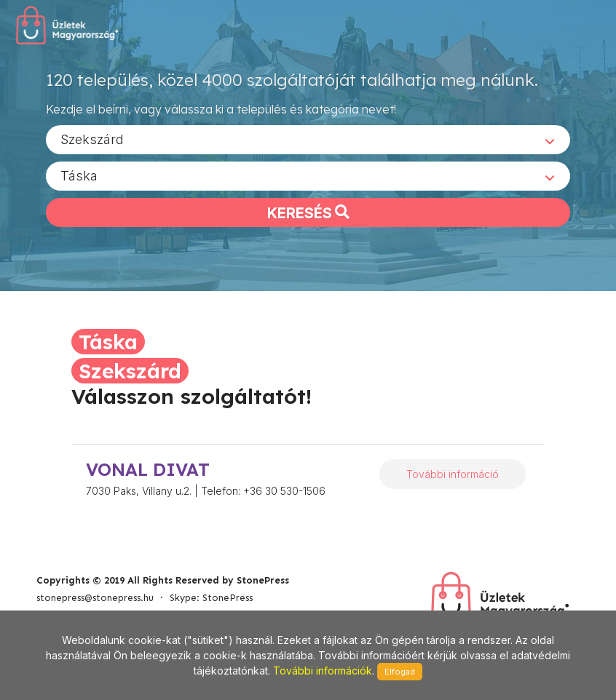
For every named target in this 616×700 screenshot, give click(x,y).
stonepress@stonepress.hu (95, 598)
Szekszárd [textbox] (92, 139)
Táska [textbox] (79, 175)
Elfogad (400, 672)
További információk (323, 671)
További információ (453, 474)
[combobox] (308, 139)
